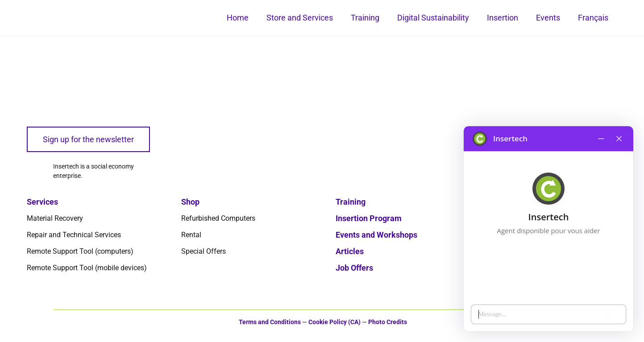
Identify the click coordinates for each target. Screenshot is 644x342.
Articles (350, 251)
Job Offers (354, 268)
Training (351, 202)
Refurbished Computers (218, 218)
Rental (191, 235)
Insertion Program (369, 218)
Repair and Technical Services (74, 235)
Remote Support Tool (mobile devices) (87, 268)
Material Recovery (55, 218)
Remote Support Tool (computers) (80, 251)
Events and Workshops (376, 235)
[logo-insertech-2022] (71, 71)
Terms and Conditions (270, 322)
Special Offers (204, 251)
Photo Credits (388, 322)
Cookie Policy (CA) (334, 322)
